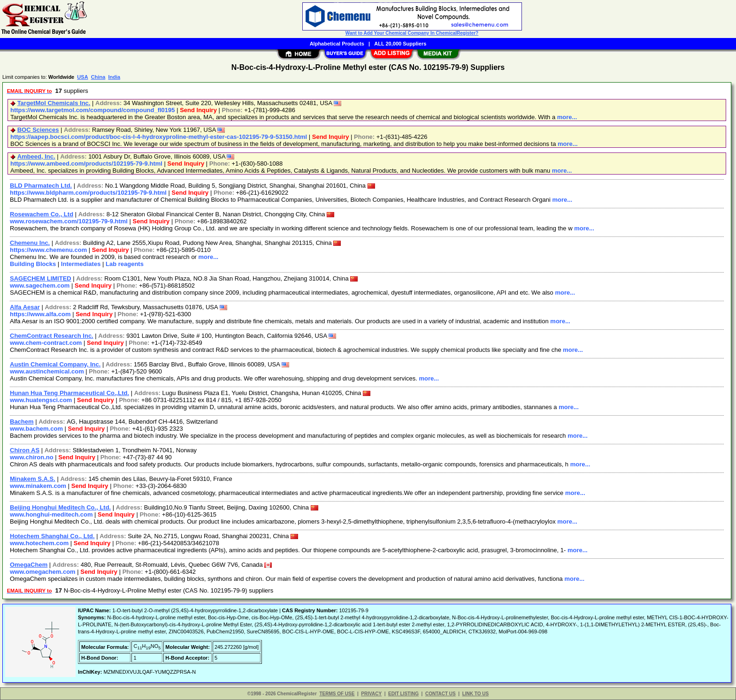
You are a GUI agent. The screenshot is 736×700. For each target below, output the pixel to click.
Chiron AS (25, 450)
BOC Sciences (38, 130)
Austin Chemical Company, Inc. (55, 364)
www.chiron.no (32, 457)
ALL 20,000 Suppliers (400, 44)
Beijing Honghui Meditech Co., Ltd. (60, 507)
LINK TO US (475, 694)
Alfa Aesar (25, 307)
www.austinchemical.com (47, 371)
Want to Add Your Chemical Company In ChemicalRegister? (412, 33)
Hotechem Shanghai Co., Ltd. (52, 536)
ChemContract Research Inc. (52, 336)
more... (567, 117)
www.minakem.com (38, 486)
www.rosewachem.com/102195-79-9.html (69, 221)
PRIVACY (371, 694)
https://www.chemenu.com (48, 250)
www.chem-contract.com (46, 343)
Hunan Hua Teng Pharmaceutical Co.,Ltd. (69, 393)
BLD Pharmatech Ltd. (41, 186)
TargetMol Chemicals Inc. (54, 103)
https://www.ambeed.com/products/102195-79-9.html (86, 164)
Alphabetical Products (337, 44)
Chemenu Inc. (30, 243)
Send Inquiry (198, 110)
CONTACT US (441, 694)
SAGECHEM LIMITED (41, 278)
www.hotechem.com (39, 543)
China (98, 77)
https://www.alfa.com (40, 314)
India (114, 77)
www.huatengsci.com (41, 400)
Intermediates (81, 264)
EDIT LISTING (403, 694)
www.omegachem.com (43, 572)
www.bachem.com (36, 429)
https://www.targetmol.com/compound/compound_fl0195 (93, 110)
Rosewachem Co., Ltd (42, 214)
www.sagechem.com (40, 285)
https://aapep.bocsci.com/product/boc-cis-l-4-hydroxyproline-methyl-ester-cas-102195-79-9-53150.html (159, 137)
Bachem (22, 422)
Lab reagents (125, 264)
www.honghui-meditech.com (51, 514)
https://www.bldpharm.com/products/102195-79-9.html (88, 193)
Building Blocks (33, 264)
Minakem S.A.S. (33, 479)
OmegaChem (29, 565)
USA (82, 77)
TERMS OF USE (337, 694)
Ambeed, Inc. (36, 156)
